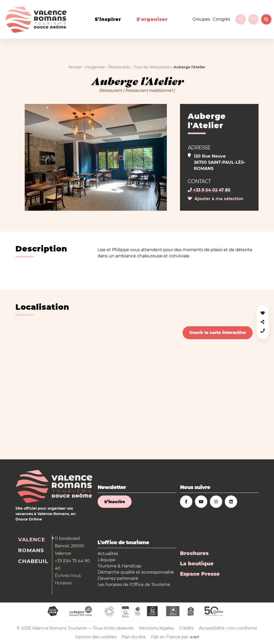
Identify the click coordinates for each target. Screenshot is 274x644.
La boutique (197, 564)
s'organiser (152, 19)
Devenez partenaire (118, 578)
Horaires (63, 583)
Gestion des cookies (96, 637)
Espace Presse (200, 574)
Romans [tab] (31, 550)
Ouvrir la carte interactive (218, 333)
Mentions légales (156, 628)
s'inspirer (108, 19)
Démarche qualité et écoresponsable (136, 572)
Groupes (201, 19)
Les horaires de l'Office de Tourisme (134, 585)
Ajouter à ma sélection (216, 199)
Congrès (221, 19)
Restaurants (119, 67)
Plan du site (134, 637)
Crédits (186, 628)
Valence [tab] (32, 540)
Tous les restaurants (152, 67)
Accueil (75, 67)
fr (253, 19)
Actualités (108, 554)
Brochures (194, 553)
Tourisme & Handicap (119, 566)
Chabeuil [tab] (33, 561)
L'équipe (106, 560)
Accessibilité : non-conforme (228, 628)
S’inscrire (115, 502)
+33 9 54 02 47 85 (209, 190)
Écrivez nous (68, 576)
